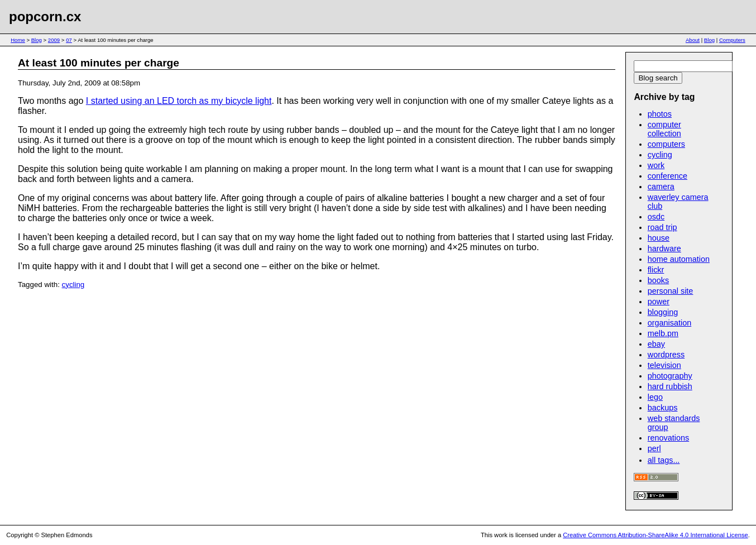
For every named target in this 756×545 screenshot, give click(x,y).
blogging (663, 312)
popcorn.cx (45, 16)
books (658, 280)
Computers (732, 40)
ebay (656, 344)
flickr (656, 270)
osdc (656, 217)
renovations (668, 438)
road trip (662, 227)
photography (670, 376)
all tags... (664, 460)
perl (654, 448)
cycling (73, 285)
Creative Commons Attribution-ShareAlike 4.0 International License (655, 535)
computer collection (664, 129)
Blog (37, 40)
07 (69, 40)
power (659, 302)
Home (18, 40)
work (656, 165)
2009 (54, 40)
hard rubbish (670, 386)
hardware (664, 248)
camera (661, 187)
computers (666, 144)
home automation (679, 259)
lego (655, 397)
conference (668, 176)
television (664, 365)
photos (660, 114)
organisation (669, 323)
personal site (671, 291)
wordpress (666, 355)
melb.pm (663, 333)
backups (663, 408)
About (693, 40)
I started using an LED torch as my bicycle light (179, 101)
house (659, 238)
